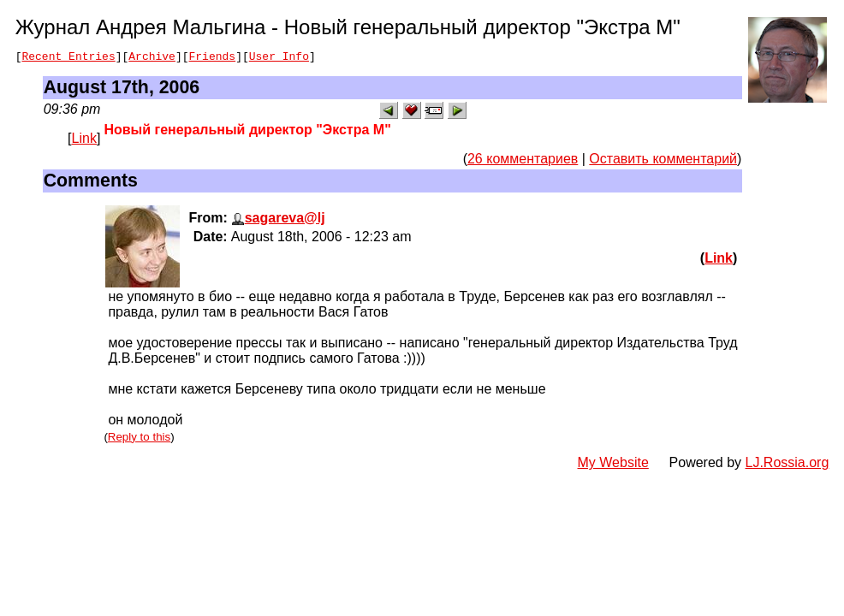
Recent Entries (68, 58)
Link (84, 141)
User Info (279, 58)
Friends (213, 58)
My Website (613, 465)
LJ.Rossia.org (788, 465)
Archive (152, 58)
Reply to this (139, 439)
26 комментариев (523, 161)
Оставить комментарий (663, 161)
